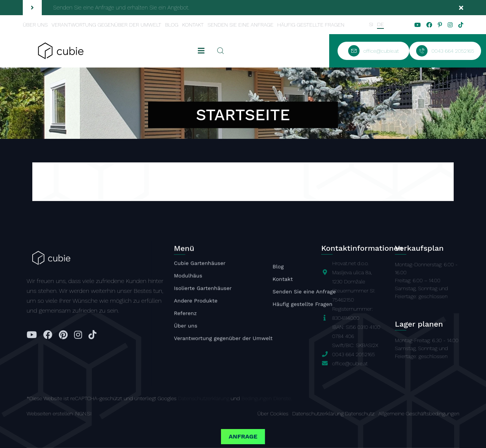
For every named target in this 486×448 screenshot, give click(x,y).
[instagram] (450, 25)
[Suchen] (221, 51)
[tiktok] (461, 25)
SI (371, 24)
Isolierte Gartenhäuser (203, 289)
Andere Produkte (196, 302)
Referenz (185, 314)
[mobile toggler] (201, 51)
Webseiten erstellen (50, 413)
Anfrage (243, 436)
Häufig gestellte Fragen (311, 25)
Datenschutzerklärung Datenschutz (334, 413)
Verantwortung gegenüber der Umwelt (107, 25)
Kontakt (193, 25)
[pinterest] (440, 25)
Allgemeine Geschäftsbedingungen (419, 413)
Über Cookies (273, 413)
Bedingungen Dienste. (267, 398)
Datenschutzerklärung (204, 398)
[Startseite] (61, 50)
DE (380, 24)
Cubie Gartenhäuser (200, 264)
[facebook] (429, 25)
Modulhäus (188, 277)
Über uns (35, 25)
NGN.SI (83, 413)
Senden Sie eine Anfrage (241, 25)
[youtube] (417, 25)
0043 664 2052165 (353, 354)
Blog (172, 25)
